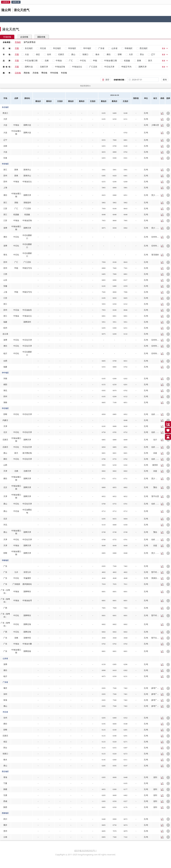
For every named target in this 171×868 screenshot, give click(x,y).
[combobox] (144, 80)
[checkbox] (28, 48)
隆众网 (6, 10)
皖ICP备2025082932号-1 (86, 851)
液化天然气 (22, 10)
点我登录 (6, 2)
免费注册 (16, 2)
